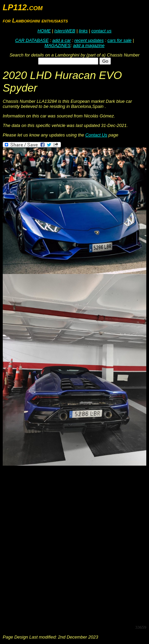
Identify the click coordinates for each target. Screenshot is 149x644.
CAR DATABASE (32, 40)
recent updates (89, 40)
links (83, 31)
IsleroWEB (65, 31)
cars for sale (120, 40)
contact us (101, 31)
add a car (62, 40)
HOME (44, 31)
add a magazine (89, 45)
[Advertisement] (74, 545)
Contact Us (96, 135)
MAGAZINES (58, 45)
